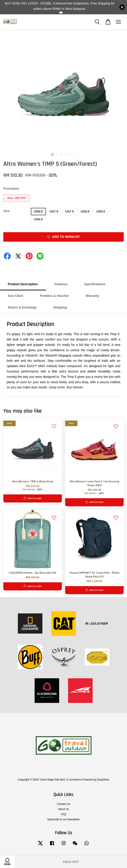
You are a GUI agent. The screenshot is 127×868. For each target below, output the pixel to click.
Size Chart (15, 296)
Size (6, 211)
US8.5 (101, 211)
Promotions (11, 189)
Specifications (95, 284)
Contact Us (63, 804)
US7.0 (54, 211)
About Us (63, 809)
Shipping (60, 307)
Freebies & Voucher (54, 296)
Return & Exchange (22, 307)
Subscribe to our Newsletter (63, 819)
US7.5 (70, 211)
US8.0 (85, 211)
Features (61, 284)
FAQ (64, 814)
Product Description (23, 284)
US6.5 (38, 211)
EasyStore (103, 780)
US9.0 (38, 219)
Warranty (92, 296)
